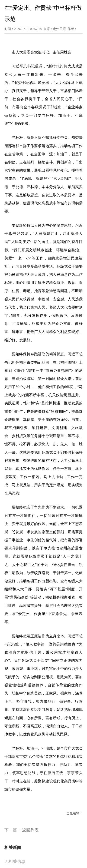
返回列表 (30, 830)
